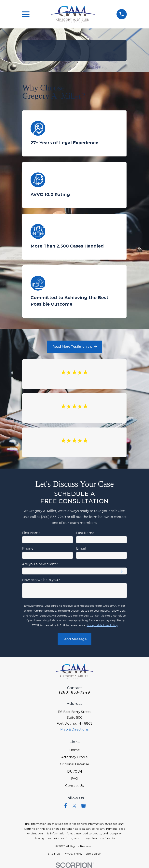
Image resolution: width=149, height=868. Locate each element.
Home (75, 750)
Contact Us (74, 786)
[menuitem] (54, 854)
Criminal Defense (74, 764)
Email (81, 548)
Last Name (85, 533)
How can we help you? (41, 580)
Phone (28, 548)
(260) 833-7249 (74, 692)
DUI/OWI (75, 771)
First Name (31, 533)
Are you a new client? (40, 564)
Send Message (74, 639)
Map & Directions (74, 729)
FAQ (75, 779)
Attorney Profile (74, 757)
